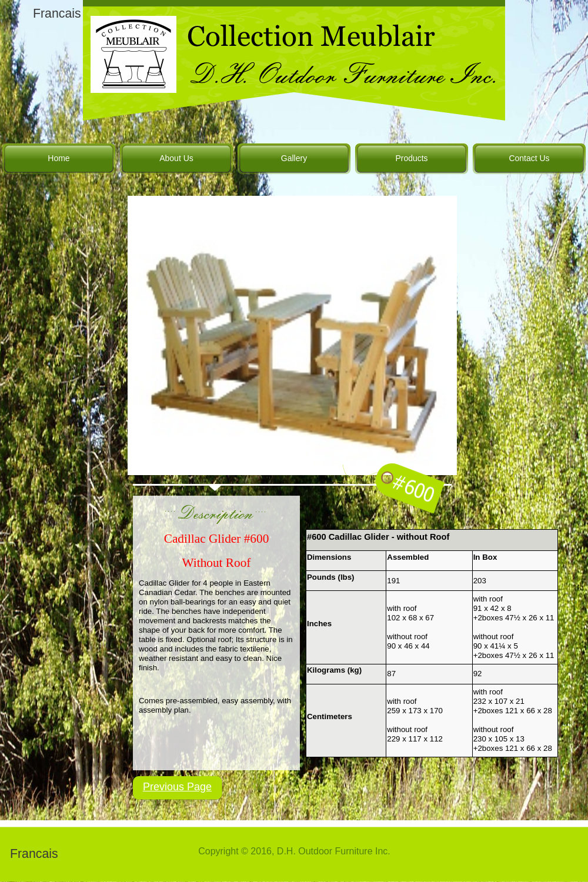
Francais (57, 14)
